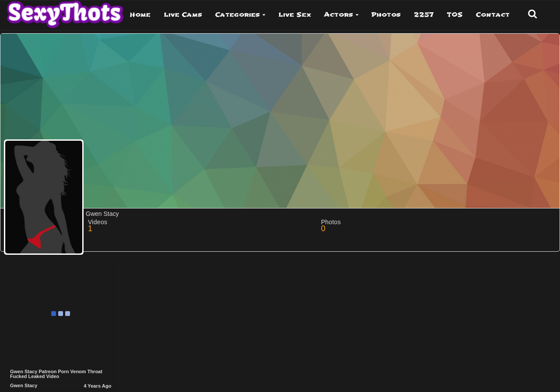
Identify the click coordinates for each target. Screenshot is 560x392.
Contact (493, 15)
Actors (339, 15)
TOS (455, 15)
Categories (238, 15)
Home (140, 15)
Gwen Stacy (24, 385)
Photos (386, 15)
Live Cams (183, 15)
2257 (424, 15)
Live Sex (295, 15)
